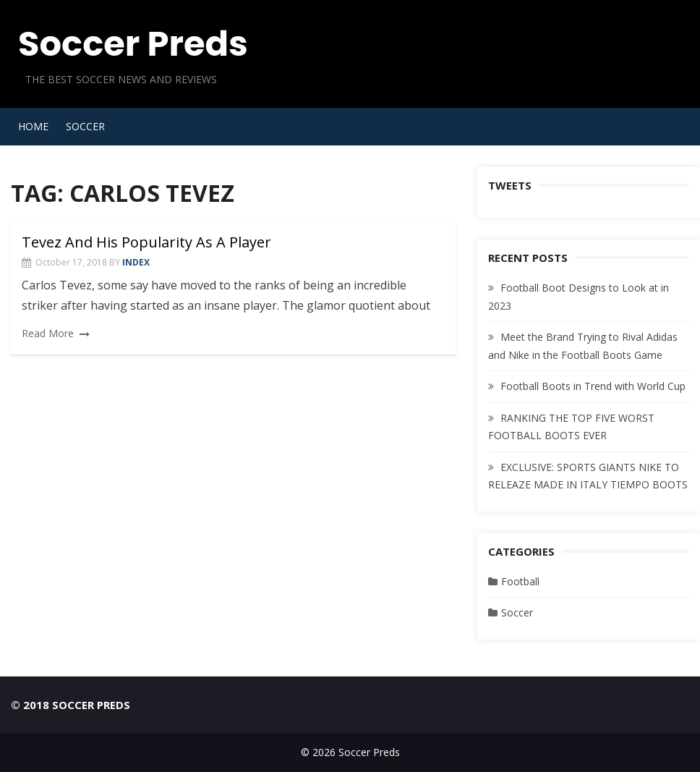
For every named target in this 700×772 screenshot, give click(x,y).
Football (520, 581)
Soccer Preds (133, 44)
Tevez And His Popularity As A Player (146, 242)
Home (33, 126)
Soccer (85, 126)
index (136, 262)
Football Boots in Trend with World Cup (593, 386)
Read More (48, 333)
